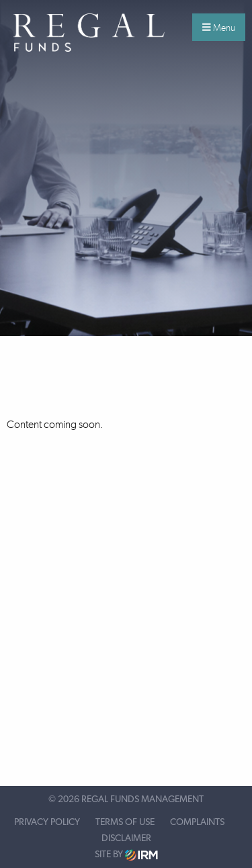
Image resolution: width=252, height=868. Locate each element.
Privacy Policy (47, 822)
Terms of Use (125, 822)
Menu (219, 28)
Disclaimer (126, 838)
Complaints (197, 822)
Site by (126, 855)
